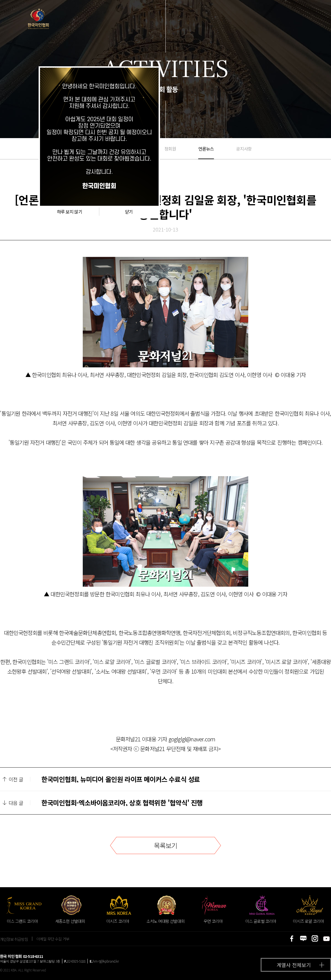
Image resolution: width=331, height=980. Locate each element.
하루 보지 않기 (70, 212)
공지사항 (244, 149)
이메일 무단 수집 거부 (53, 939)
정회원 (170, 149)
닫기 (129, 212)
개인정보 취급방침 (14, 939)
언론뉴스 (206, 149)
